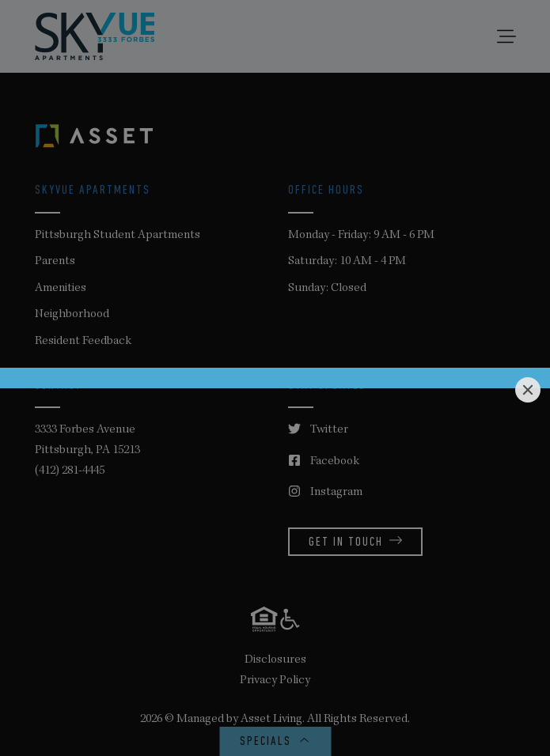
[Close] (528, 390)
